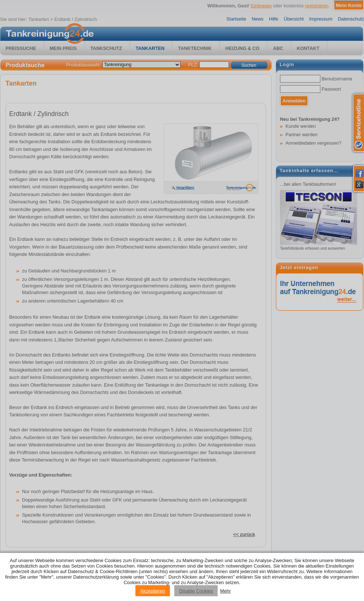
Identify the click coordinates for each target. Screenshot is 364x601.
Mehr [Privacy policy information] (225, 591)
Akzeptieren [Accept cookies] (153, 591)
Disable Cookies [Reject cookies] (196, 591)
